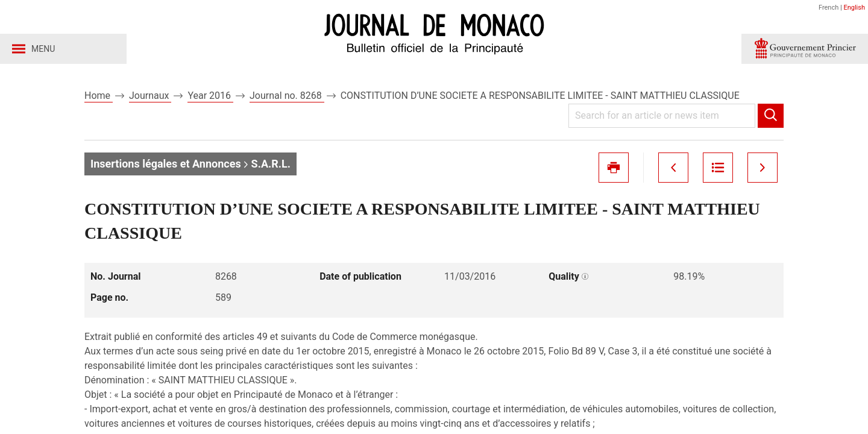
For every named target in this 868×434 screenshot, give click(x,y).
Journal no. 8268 (287, 96)
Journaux (150, 96)
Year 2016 (210, 96)
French (829, 8)
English (854, 8)
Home (99, 96)
